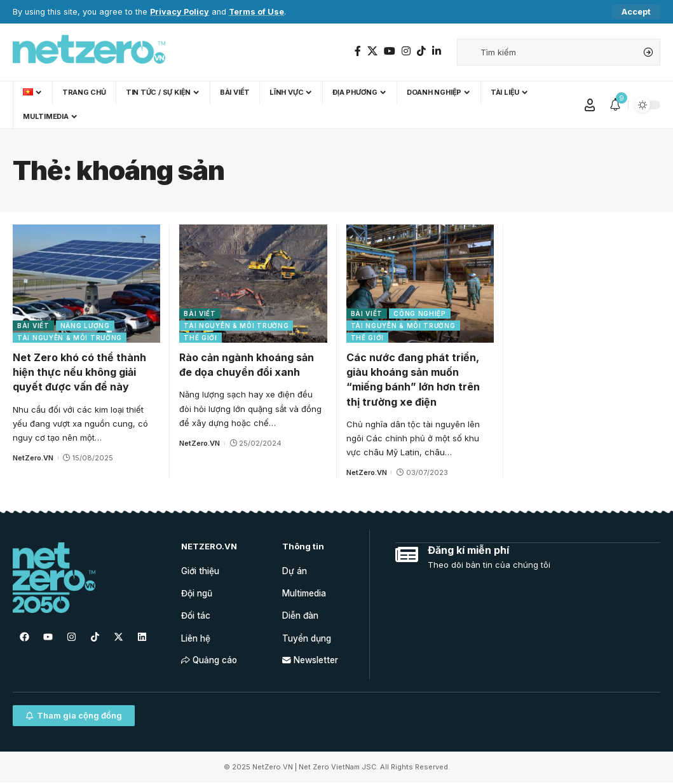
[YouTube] (390, 51)
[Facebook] (358, 51)
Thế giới (201, 338)
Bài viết (33, 326)
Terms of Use (257, 12)
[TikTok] (421, 51)
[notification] (615, 105)
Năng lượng (85, 326)
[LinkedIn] (437, 51)
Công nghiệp (420, 313)
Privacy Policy (180, 12)
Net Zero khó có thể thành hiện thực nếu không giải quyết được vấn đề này (79, 372)
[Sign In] (590, 105)
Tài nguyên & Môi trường (70, 338)
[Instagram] (406, 51)
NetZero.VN (33, 458)
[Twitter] (372, 51)
